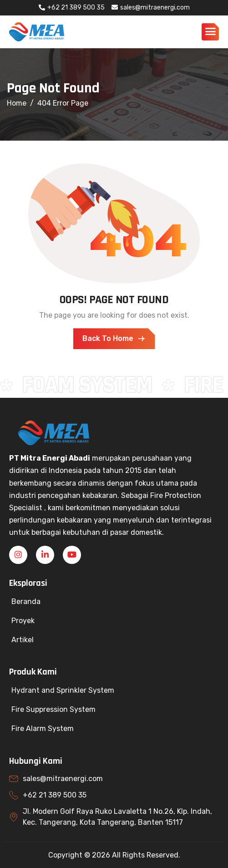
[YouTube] (72, 555)
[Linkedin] (45, 555)
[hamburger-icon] (210, 30)
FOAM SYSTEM (90, 385)
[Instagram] (18, 555)
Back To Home (114, 339)
